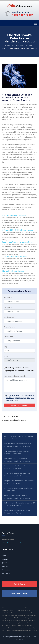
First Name (8, 298)
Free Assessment (19, 593)
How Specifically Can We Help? (15, 376)
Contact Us (6, 570)
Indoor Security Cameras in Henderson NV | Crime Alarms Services (19, 504)
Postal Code (9, 337)
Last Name (8, 307)
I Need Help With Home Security (18, 368)
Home (8, 46)
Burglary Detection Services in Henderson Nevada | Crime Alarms (19, 482)
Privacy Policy (6, 573)
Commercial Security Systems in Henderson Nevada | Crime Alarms (17, 497)
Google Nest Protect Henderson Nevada (18, 242)
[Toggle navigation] (36, 23)
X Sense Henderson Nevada (13, 271)
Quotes (4, 563)
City (6, 347)
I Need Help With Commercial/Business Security (20, 371)
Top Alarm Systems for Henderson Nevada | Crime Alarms (17, 452)
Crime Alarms (17, 637)
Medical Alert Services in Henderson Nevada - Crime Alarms (17, 512)
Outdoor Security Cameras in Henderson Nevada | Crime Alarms (19, 437)
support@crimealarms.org (15, 420)
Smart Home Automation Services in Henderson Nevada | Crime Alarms (17, 475)
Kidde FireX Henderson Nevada (14, 256)
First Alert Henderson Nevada (14, 215)
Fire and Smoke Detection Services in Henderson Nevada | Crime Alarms (18, 445)
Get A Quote (20, 584)
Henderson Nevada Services (22, 46)
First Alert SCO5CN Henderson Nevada (17, 230)
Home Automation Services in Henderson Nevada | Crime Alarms (19, 467)
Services (5, 566)
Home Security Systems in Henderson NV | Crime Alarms (19, 489)
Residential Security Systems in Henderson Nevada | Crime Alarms (17, 460)
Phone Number (10, 327)
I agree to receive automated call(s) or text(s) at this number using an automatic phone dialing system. (20, 398)
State (6, 356)
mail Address (9, 317)
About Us (5, 559)
